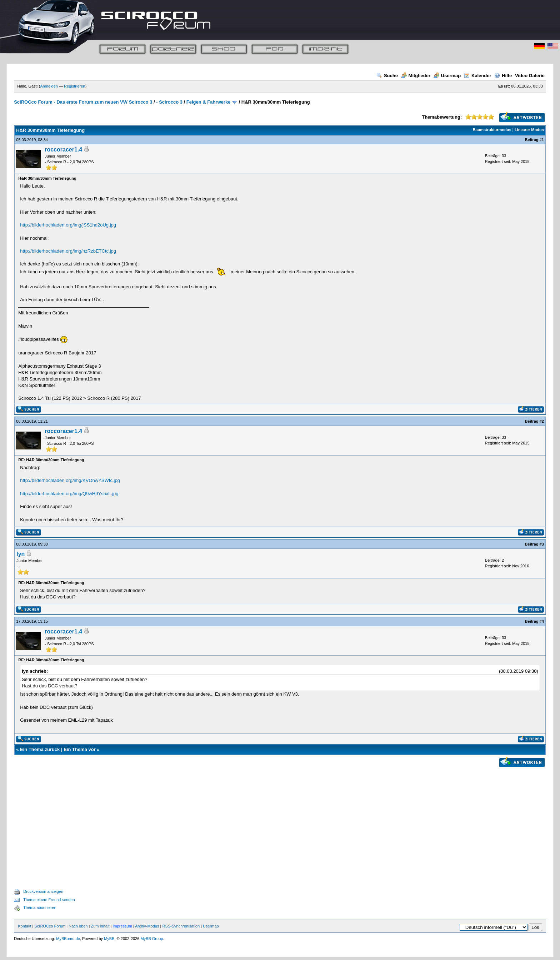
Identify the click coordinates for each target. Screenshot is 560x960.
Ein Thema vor (80, 749)
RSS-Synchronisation (181, 926)
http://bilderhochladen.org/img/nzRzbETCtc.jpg (68, 251)
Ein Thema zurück (40, 749)
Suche (387, 76)
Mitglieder (416, 76)
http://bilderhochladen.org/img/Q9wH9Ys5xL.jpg (69, 494)
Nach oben (78, 926)
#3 (542, 544)
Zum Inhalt (100, 926)
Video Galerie (530, 76)
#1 (542, 140)
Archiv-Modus (147, 926)
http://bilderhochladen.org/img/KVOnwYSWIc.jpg (70, 480)
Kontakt (24, 926)
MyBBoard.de (68, 939)
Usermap (447, 76)
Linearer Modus (529, 130)
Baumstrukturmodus (492, 130)
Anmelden (49, 86)
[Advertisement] (280, 820)
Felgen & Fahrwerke (209, 102)
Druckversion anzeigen (43, 891)
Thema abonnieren (40, 907)
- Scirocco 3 (169, 102)
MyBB (109, 939)
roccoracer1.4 (63, 150)
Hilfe (503, 76)
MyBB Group (152, 939)
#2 (542, 421)
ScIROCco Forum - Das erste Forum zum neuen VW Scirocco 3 (83, 102)
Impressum (122, 926)
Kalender (478, 76)
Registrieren (74, 86)
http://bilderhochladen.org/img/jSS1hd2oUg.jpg (68, 225)
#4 (542, 621)
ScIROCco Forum (50, 926)
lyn (21, 554)
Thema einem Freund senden (49, 900)
